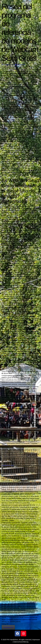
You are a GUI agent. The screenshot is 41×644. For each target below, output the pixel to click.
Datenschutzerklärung (21, 642)
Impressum (36, 640)
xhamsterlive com (8, 465)
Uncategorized (8, 627)
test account (20, 65)
